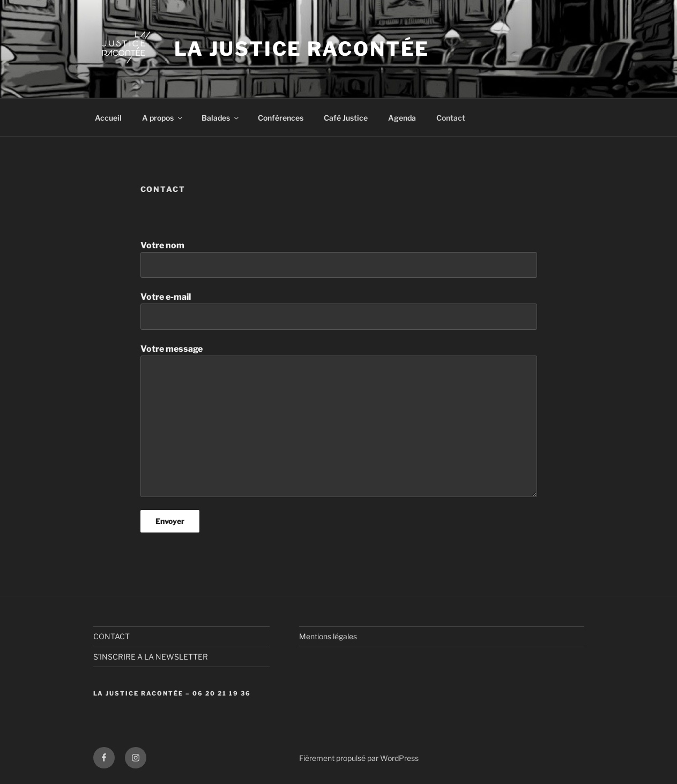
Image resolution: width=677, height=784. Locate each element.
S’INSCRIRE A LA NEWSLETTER (151, 657)
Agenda (402, 118)
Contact (451, 118)
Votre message (339, 420)
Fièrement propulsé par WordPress (359, 758)
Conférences (281, 118)
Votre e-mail (339, 310)
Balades (221, 118)
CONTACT (111, 636)
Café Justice (346, 118)
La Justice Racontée (302, 49)
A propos (163, 118)
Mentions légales (328, 636)
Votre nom (339, 259)
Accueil (108, 118)
